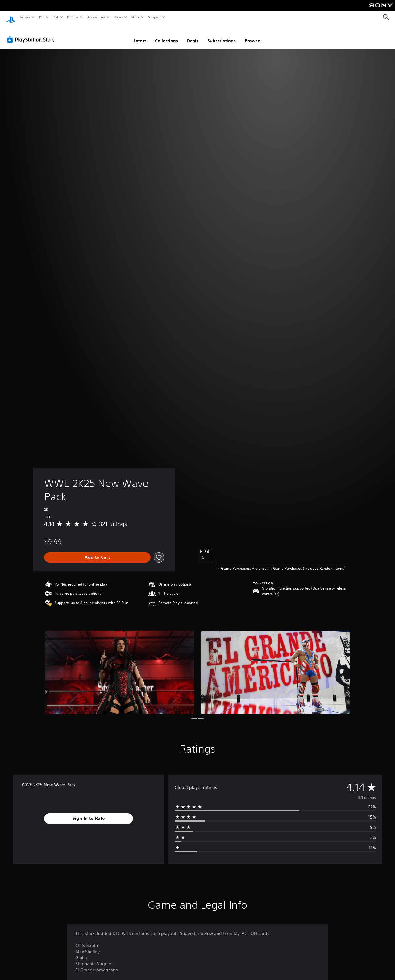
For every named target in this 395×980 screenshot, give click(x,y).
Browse (252, 35)
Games (25, 17)
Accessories (96, 17)
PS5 (42, 17)
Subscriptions (222, 35)
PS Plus (73, 17)
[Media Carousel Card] (120, 667)
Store (135, 17)
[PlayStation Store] (32, 34)
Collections (166, 35)
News (119, 17)
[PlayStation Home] (11, 17)
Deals (193, 35)
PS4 (56, 17)
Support (154, 17)
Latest (140, 35)
